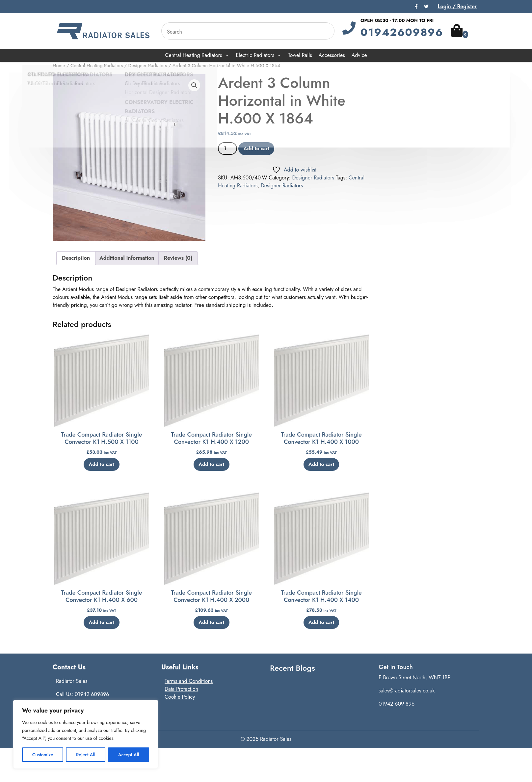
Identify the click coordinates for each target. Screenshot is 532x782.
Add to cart (256, 148)
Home (59, 66)
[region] (86, 734)
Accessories (332, 55)
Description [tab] (76, 258)
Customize (43, 755)
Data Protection (181, 689)
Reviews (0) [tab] (178, 258)
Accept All (129, 755)
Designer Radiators (148, 66)
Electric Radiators (259, 55)
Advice (359, 55)
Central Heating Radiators (197, 55)
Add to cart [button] (102, 464)
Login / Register (457, 6)
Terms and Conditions (189, 681)
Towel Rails (300, 55)
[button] (194, 85)
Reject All (86, 755)
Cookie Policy (180, 697)
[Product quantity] (227, 148)
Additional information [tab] (127, 258)
